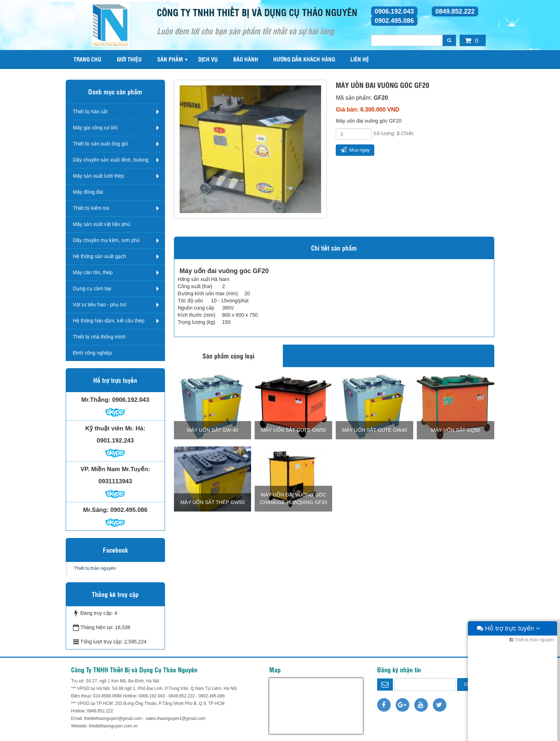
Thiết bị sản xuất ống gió (100, 144)
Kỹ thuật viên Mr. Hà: (115, 428)
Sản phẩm (170, 59)
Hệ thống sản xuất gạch (99, 256)
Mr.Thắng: (96, 400)
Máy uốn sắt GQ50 (456, 430)
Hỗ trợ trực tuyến (508, 734)
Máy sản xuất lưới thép (98, 176)
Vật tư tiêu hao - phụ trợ (100, 305)
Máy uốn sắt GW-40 (212, 430)
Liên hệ (360, 59)
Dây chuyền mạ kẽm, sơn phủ (106, 240)
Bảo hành (246, 59)
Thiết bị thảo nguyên (95, 568)
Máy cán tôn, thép (93, 272)
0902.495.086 (394, 21)
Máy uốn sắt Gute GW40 (375, 430)
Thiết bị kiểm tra (91, 208)
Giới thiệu (129, 59)
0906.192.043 (394, 11)
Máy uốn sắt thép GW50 (212, 502)
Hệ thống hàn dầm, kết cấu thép (109, 321)
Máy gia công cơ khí (95, 128)
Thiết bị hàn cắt (90, 112)
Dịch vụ (208, 59)
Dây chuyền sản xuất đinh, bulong (111, 160)
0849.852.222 (455, 11)
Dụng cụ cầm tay (92, 288)
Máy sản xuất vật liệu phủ (102, 224)
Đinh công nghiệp (92, 353)
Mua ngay (355, 150)
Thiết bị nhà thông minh (99, 337)
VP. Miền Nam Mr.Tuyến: (115, 469)
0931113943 (115, 481)
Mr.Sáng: (96, 510)
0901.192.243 (115, 441)
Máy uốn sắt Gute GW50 (294, 430)
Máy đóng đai (88, 192)
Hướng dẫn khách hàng (304, 59)
